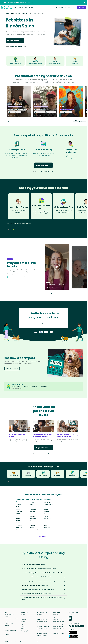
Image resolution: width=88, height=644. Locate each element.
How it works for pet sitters (11, 619)
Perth (31, 514)
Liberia (18, 530)
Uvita (17, 507)
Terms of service (29, 642)
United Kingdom (48, 505)
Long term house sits (58, 617)
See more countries (50, 530)
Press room (23, 626)
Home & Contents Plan (10, 628)
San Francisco (34, 523)
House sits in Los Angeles (59, 624)
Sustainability (24, 619)
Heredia (18, 521)
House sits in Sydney (58, 626)
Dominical (19, 523)
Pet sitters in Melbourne (42, 631)
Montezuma (19, 525)
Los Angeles (33, 509)
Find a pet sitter (19, 7)
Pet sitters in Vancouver (43, 633)
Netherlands (47, 521)
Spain (46, 514)
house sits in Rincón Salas (18, 47)
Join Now (81, 7)
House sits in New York (58, 622)
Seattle (32, 521)
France (46, 516)
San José (18, 504)
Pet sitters (39, 615)
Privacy (38, 642)
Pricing (6, 621)
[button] (57, 267)
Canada (46, 509)
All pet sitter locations (42, 635)
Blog (22, 624)
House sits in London (58, 619)
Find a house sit (29, 7)
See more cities (35, 530)
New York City (34, 512)
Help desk (7, 626)
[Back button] (9, 121)
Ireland (46, 525)
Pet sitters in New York (42, 624)
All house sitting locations (59, 633)
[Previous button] (46, 294)
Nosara (18, 518)
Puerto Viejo (19, 511)
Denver (32, 528)
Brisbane (32, 516)
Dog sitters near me (42, 619)
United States (48, 502)
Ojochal (18, 514)
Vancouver (33, 518)
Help (69, 7)
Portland (32, 525)
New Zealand (47, 518)
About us (23, 615)
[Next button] (13, 121)
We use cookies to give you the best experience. (17, 3)
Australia (47, 507)
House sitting (56, 615)
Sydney (32, 505)
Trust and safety (9, 623)
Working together (25, 631)
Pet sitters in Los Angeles (43, 626)
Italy (45, 523)
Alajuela (18, 509)
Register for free (15, 40)
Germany (47, 512)
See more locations (22, 532)
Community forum (25, 617)
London (32, 502)
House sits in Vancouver (59, 631)
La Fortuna (19, 527)
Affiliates (23, 629)
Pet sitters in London (42, 622)
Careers (23, 622)
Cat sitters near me (42, 617)
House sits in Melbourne (59, 629)
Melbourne (33, 507)
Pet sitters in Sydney (42, 629)
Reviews (7, 634)
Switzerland (47, 528)
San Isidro (19, 516)
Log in (74, 7)
